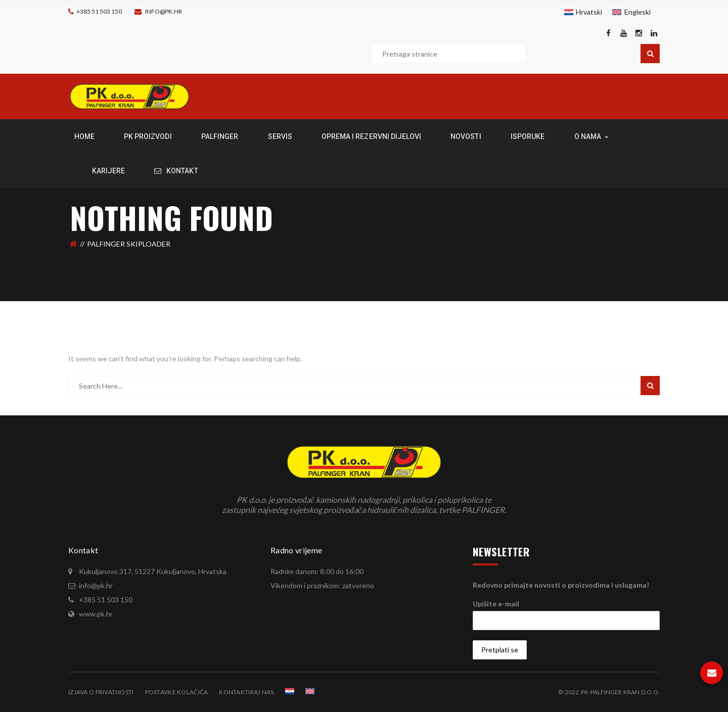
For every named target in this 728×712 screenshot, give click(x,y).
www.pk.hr (96, 614)
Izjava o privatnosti (101, 692)
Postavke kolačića (177, 692)
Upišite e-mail (496, 604)
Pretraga (650, 54)
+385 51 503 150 (99, 11)
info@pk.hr (164, 11)
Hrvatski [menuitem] (589, 12)
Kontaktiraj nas (246, 692)
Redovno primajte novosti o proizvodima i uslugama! (561, 585)
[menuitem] (583, 12)
